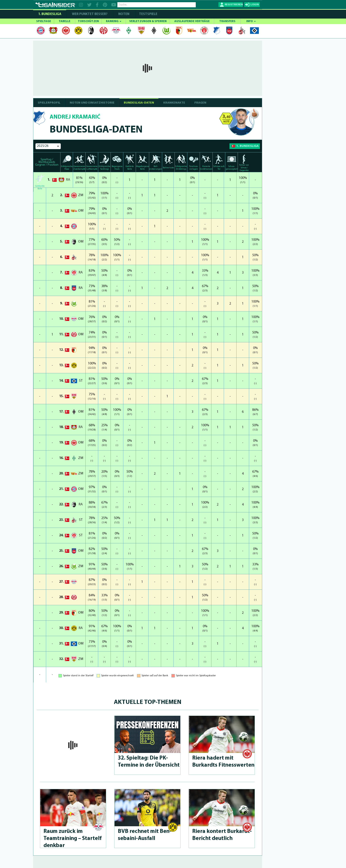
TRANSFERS (227, 21)
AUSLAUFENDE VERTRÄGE (192, 21)
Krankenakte (174, 103)
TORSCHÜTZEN (88, 21)
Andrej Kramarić (75, 117)
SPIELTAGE (44, 21)
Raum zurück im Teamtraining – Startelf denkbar (72, 839)
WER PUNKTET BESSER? (90, 14)
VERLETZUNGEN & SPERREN (148, 21)
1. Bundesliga (50, 14)
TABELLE (65, 21)
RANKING (114, 21)
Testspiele (148, 14)
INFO (251, 21)
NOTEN (124, 14)
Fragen (200, 103)
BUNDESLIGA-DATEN (139, 103)
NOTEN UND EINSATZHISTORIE (92, 103)
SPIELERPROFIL (49, 103)
